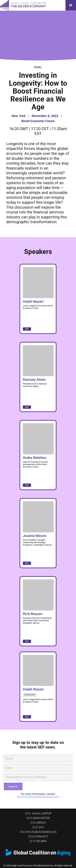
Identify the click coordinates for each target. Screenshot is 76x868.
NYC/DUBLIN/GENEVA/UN (38, 832)
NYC (38, 827)
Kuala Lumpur (38, 813)
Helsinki (38, 841)
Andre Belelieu (35, 458)
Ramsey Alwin (34, 380)
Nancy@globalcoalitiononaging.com (38, 797)
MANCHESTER (38, 818)
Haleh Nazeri (33, 302)
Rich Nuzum (33, 614)
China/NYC (38, 837)
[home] (23, 5)
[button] (71, 5)
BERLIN (38, 823)
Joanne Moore (35, 536)
